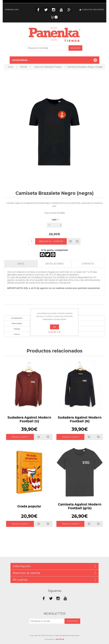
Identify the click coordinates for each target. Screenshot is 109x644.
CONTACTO (88, 264)
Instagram (54, 10)
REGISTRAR (99, 9)
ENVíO (21, 264)
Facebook (38, 10)
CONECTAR (87, 9)
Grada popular (29, 506)
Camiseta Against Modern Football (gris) (80, 506)
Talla (54, 220)
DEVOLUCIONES (54, 264)
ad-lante (60, 639)
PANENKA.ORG (12, 9)
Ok (54, 327)
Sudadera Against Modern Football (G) (29, 419)
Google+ (69, 10)
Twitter (46, 10)
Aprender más (54, 332)
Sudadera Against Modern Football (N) (80, 419)
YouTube (61, 10)
